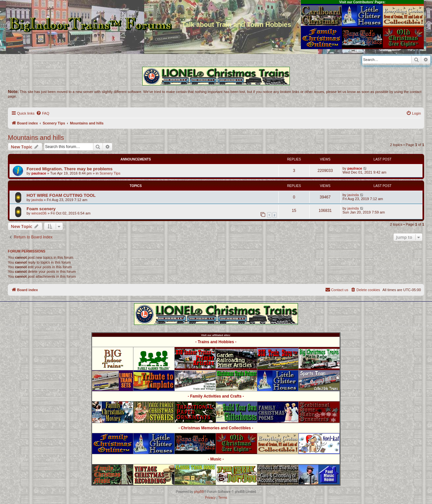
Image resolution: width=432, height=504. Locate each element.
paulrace (39, 173)
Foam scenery (41, 209)
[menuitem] (43, 113)
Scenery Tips (110, 173)
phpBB (199, 492)
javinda (37, 200)
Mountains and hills (36, 138)
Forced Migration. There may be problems (69, 169)
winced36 (39, 213)
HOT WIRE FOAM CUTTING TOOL (61, 195)
